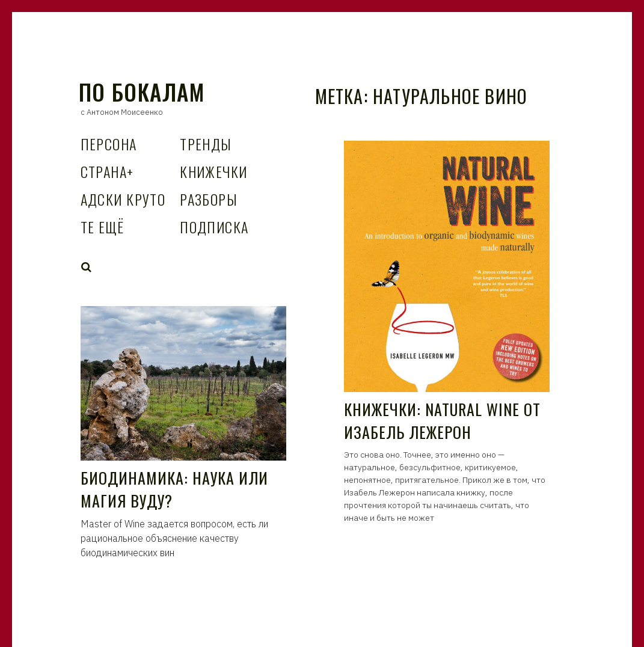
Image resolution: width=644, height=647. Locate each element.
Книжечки (214, 171)
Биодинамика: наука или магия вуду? (175, 489)
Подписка (214, 227)
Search (87, 267)
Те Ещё (103, 227)
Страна (107, 171)
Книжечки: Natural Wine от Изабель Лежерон (443, 421)
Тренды (206, 144)
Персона (109, 144)
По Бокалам (142, 92)
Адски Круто (123, 199)
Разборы (209, 199)
